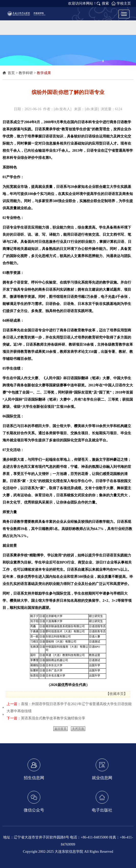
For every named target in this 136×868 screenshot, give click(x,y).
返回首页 (60, 729)
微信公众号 (34, 802)
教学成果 (44, 73)
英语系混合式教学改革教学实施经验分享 (53, 718)
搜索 (105, 3)
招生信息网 (34, 769)
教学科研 (26, 73)
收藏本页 (117, 694)
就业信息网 (102, 769)
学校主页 (124, 3)
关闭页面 (78, 729)
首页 (11, 73)
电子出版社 (102, 802)
